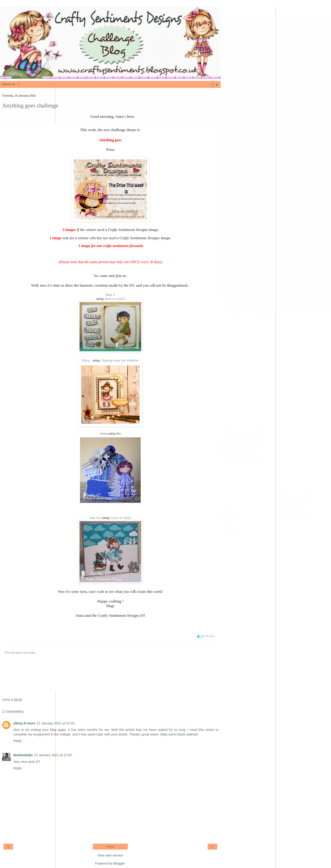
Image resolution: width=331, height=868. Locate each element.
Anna (104, 434)
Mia (118, 434)
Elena (87, 360)
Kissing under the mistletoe (120, 360)
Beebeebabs (23, 755)
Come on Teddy (121, 518)
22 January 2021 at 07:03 (56, 723)
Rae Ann (95, 518)
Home (110, 847)
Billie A (110, 295)
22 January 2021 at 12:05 (53, 755)
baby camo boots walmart (179, 734)
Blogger (119, 863)
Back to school (115, 299)
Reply (18, 741)
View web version (110, 855)
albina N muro (24, 723)
